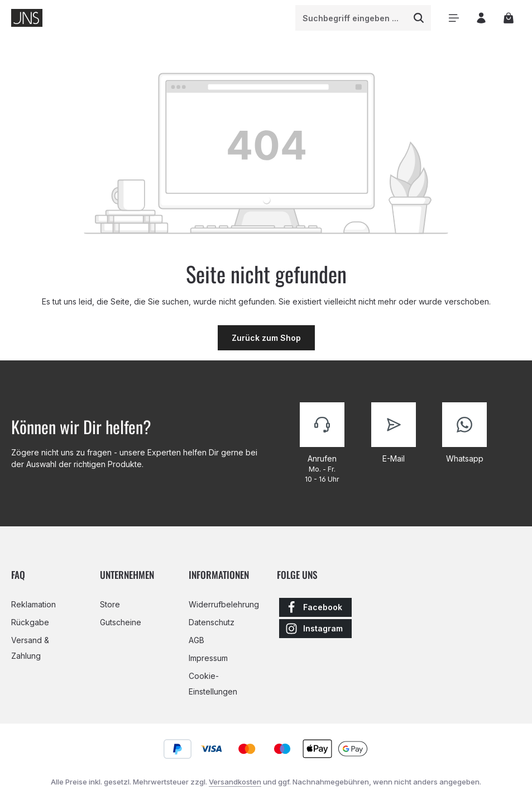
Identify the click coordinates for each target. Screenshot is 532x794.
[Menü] (454, 18)
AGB (196, 640)
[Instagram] (315, 629)
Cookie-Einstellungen (213, 684)
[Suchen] (419, 18)
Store (110, 604)
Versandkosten (235, 782)
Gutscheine (121, 622)
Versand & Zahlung (30, 648)
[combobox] (351, 18)
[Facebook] (315, 607)
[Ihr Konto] (481, 18)
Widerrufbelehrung (224, 604)
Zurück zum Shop (266, 338)
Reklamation (33, 604)
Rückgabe (30, 622)
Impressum (208, 658)
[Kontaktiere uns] (322, 443)
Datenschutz (212, 622)
